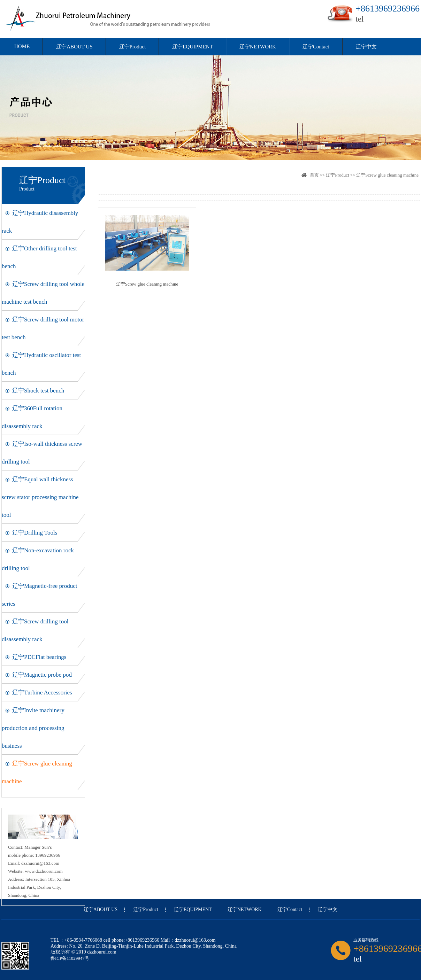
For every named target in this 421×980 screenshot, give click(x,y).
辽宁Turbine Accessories (42, 693)
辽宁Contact (316, 47)
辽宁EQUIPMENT (193, 47)
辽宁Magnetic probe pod (42, 675)
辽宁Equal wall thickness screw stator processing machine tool (40, 497)
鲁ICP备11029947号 (70, 958)
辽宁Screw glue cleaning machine (387, 175)
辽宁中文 (366, 47)
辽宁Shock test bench (38, 391)
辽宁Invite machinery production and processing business (33, 728)
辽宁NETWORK (258, 47)
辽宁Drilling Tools (35, 533)
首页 (314, 175)
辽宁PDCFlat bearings (39, 657)
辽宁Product (133, 47)
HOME (22, 46)
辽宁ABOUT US (74, 47)
